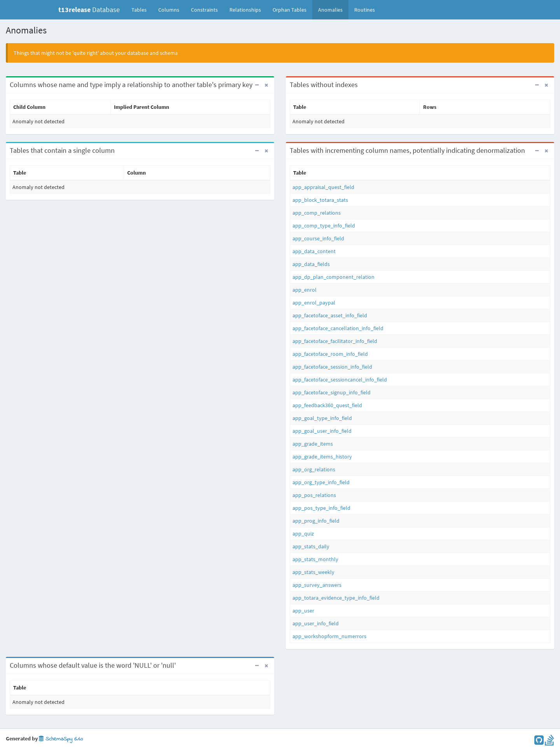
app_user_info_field (316, 623)
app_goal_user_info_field (322, 431)
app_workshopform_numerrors (329, 636)
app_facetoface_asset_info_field (330, 315)
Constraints (204, 10)
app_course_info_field (318, 238)
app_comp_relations (317, 213)
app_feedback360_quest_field (327, 405)
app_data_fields (311, 264)
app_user (303, 611)
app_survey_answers (317, 585)
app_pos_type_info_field (321, 508)
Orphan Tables (290, 10)
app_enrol (304, 290)
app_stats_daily (311, 546)
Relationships (245, 10)
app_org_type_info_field (321, 482)
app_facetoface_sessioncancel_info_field (340, 380)
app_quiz (303, 534)
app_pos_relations (314, 495)
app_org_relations (314, 469)
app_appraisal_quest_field (323, 187)
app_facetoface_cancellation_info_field (338, 328)
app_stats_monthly (315, 559)
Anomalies (330, 10)
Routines (365, 10)
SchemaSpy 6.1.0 (61, 739)
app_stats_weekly (313, 572)
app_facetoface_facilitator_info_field (335, 341)
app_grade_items (313, 444)
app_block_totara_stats (320, 200)
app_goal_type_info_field (322, 418)
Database (89, 10)
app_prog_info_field (316, 521)
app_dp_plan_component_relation (333, 277)
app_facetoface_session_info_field (332, 367)
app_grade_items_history (322, 457)
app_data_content (314, 251)
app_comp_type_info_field (324, 226)
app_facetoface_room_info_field (330, 354)
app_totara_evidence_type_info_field (336, 598)
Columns (169, 10)
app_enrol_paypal (314, 303)
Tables (142, 9)
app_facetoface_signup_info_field (332, 392)
